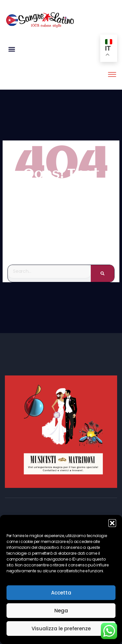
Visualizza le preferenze (61, 629)
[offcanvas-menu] (112, 75)
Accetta (61, 593)
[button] (112, 523)
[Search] (102, 273)
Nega (61, 611)
